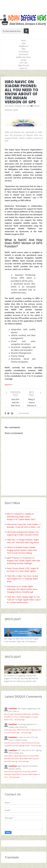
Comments (24, 413)
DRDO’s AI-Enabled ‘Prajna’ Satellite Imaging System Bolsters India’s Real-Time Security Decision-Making (22, 550)
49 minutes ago (14, 777)
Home (24, 41)
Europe (24, 60)
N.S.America (24, 52)
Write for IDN (24, 65)
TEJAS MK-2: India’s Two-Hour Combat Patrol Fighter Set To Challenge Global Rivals (22, 579)
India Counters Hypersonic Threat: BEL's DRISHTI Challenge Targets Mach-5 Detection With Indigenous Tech (22, 774)
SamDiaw (13, 709)
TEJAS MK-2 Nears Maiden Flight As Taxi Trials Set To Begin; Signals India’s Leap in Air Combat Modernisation (24, 600)
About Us (24, 68)
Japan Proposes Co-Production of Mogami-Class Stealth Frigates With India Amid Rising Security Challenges (23, 561)
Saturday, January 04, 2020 (17, 106)
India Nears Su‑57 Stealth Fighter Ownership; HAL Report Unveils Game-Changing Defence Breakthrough (22, 589)
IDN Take (24, 63)
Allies (24, 49)
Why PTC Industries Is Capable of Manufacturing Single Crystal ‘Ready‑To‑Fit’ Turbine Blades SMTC (21, 517)
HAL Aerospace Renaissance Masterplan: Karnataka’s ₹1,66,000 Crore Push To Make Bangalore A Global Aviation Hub (22, 717)
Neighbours (24, 46)
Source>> (9, 385)
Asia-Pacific (24, 54)
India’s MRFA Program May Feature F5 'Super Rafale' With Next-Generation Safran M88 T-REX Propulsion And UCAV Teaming (22, 759)
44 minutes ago (24, 761)
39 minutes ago (19, 720)
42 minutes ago (36, 746)
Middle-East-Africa (24, 57)
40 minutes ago (26, 733)
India (24, 43)
